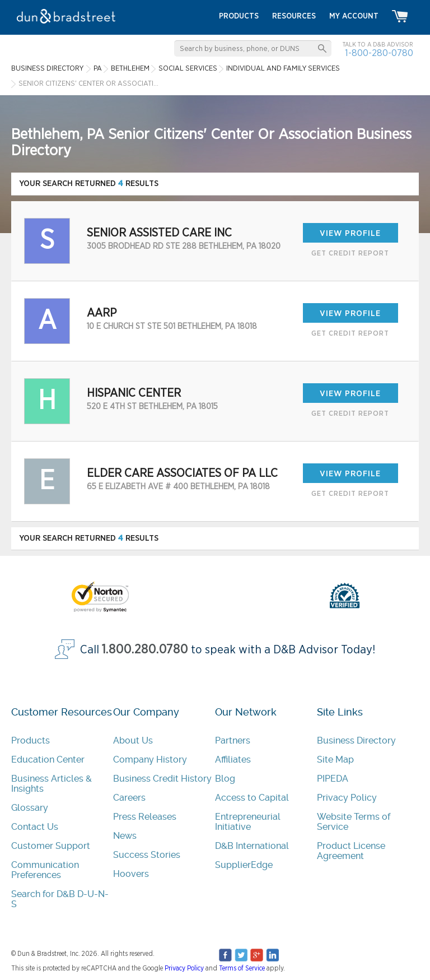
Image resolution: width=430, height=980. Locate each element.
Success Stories (147, 855)
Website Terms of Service (354, 822)
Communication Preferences (45, 870)
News (125, 836)
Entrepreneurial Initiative (248, 822)
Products (31, 740)
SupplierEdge (244, 865)
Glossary (30, 808)
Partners (233, 740)
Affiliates (233, 760)
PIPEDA (333, 779)
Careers (129, 798)
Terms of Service (242, 968)
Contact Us (35, 827)
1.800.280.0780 (145, 650)
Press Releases (145, 817)
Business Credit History (162, 779)
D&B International (252, 846)
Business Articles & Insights (52, 784)
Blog (225, 779)
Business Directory (356, 740)
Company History (150, 760)
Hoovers (131, 874)
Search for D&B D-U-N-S (60, 899)
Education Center (48, 760)
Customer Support (51, 846)
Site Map (335, 760)
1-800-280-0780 (379, 53)
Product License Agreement (351, 851)
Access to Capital (252, 798)
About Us (133, 740)
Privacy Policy (347, 798)
